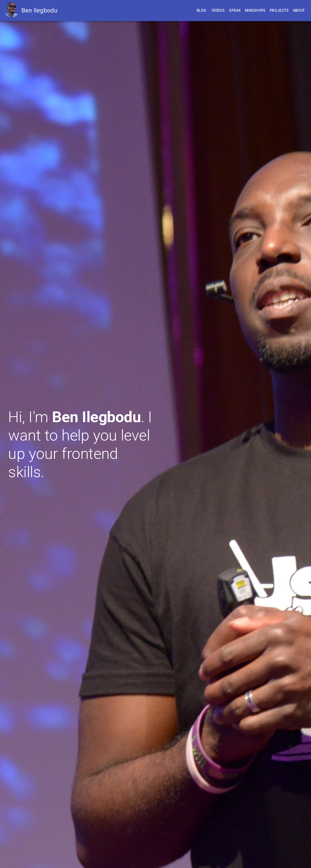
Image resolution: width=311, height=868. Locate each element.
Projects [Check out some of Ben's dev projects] (279, 11)
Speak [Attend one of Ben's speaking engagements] (235, 11)
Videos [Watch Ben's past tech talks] (218, 11)
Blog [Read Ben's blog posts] (201, 11)
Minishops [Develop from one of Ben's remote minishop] (255, 11)
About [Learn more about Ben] (299, 11)
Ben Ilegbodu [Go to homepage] (39, 10)
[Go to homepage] (13, 11)
